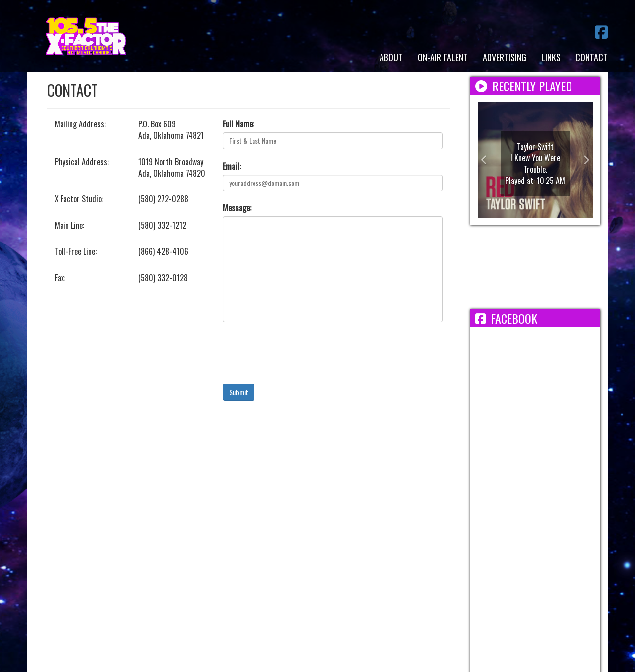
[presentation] (298, 353)
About (391, 57)
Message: (237, 208)
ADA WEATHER (536, 267)
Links (551, 57)
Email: (232, 166)
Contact (592, 57)
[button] (486, 160)
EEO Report (308, 559)
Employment (258, 559)
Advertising (505, 57)
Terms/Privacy (201, 559)
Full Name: (238, 124)
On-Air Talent (443, 57)
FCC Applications (429, 559)
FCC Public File (362, 559)
